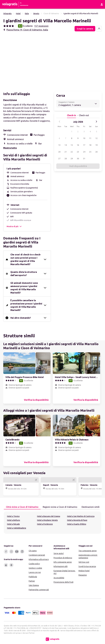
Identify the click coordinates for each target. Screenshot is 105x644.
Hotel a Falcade (13, 524)
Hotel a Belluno (14, 520)
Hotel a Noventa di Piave (77, 520)
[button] (27, 61)
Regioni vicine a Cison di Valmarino (59, 507)
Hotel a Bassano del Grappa (49, 516)
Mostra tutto (10, 148)
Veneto (36, 14)
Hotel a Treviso (13, 516)
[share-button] (99, 29)
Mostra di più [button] (14, 226)
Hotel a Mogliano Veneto (47, 520)
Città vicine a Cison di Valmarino (21, 507)
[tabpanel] (52, 523)
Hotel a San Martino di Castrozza (81, 516)
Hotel (18, 14)
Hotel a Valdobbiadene (17, 528)
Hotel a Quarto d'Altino (77, 524)
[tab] (22, 507)
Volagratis (7, 14)
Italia (27, 14)
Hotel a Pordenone (45, 524)
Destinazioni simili (89, 507)
